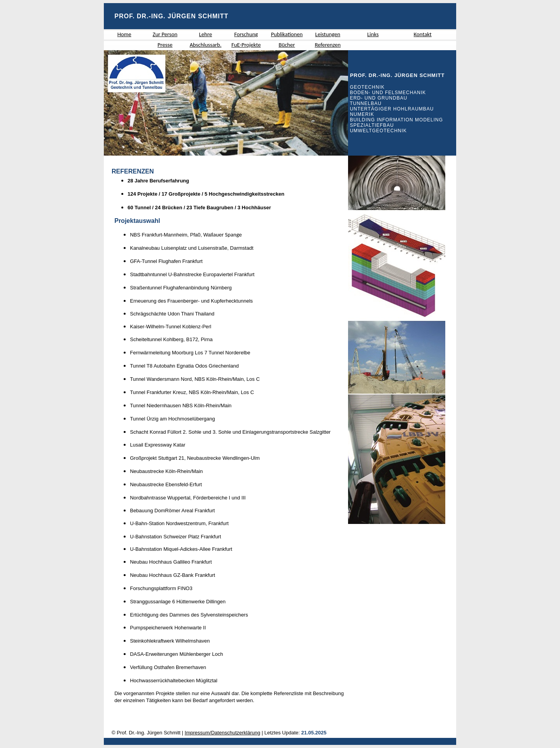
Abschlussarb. (206, 45)
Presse (165, 45)
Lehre (206, 34)
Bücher (287, 45)
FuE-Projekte (246, 45)
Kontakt (423, 34)
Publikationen (287, 34)
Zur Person (165, 34)
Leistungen (327, 34)
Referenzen (328, 45)
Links (373, 34)
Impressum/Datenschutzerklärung (222, 733)
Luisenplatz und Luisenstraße (194, 248)
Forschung (246, 34)
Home (124, 34)
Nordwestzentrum (186, 523)
